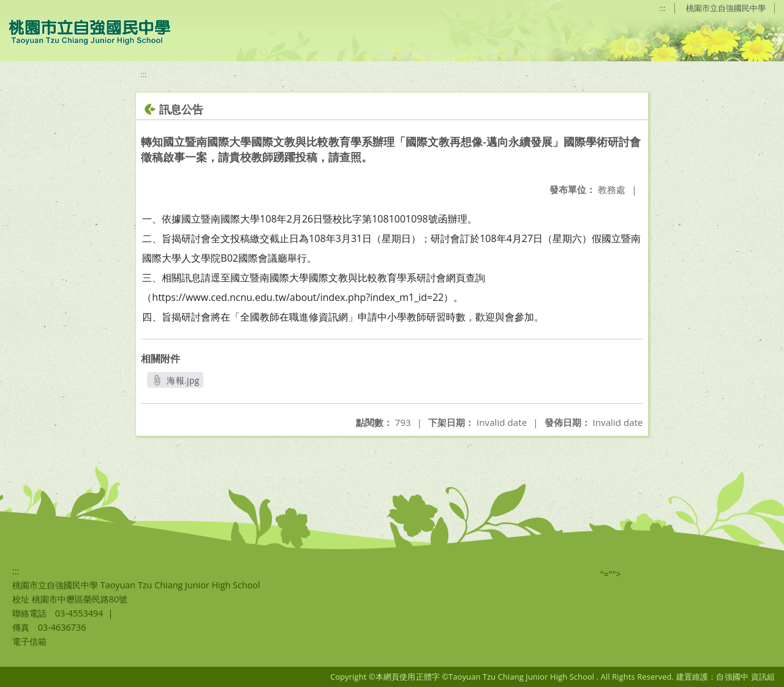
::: (663, 8)
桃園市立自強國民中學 (726, 8)
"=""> (611, 574)
